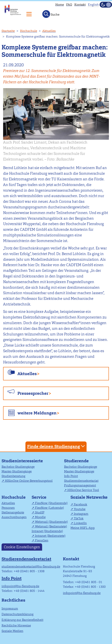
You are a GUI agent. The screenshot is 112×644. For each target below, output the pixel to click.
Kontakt (80, 5)
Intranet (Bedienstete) (50, 536)
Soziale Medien (12, 631)
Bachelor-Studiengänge (18, 467)
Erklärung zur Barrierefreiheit (22, 620)
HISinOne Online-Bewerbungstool (29, 481)
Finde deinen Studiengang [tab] (56, 446)
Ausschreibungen (14, 517)
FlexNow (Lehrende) (49, 508)
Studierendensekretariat (81, 481)
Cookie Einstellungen (22, 547)
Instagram (81, 514)
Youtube (80, 509)
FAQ (69, 5)
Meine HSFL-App (83, 528)
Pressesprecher (33, 393)
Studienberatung (13, 476)
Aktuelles (49, 31)
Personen (8, 508)
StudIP (40, 512)
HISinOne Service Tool (83, 490)
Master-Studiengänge (17, 471)
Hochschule (29, 31)
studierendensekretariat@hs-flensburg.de (31, 566)
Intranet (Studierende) (47, 531)
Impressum (10, 608)
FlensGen (42, 540)
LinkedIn (80, 523)
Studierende (76, 461)
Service (39, 497)
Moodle (40, 517)
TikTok (79, 518)
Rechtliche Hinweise (16, 625)
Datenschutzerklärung (17, 614)
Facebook (80, 504)
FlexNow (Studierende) (51, 503)
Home (60, 5)
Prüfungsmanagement (80, 485)
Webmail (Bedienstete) (51, 526)
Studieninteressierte (22, 461)
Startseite (8, 31)
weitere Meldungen (37, 413)
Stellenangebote (13, 512)
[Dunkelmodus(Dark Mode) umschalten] (106, 5)
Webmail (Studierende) (51, 522)
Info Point (71, 476)
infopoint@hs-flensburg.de (20, 586)
